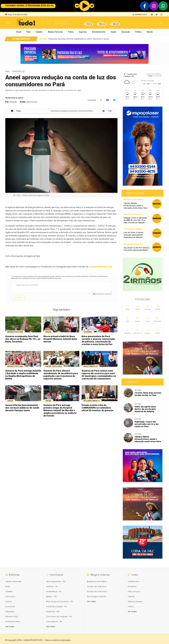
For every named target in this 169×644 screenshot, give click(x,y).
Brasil (19, 32)
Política (138, 32)
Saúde (113, 32)
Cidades (39, 32)
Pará (28, 32)
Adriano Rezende (55, 32)
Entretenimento (99, 32)
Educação (126, 32)
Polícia (71, 32)
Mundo (150, 32)
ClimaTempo (157, 76)
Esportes (83, 32)
